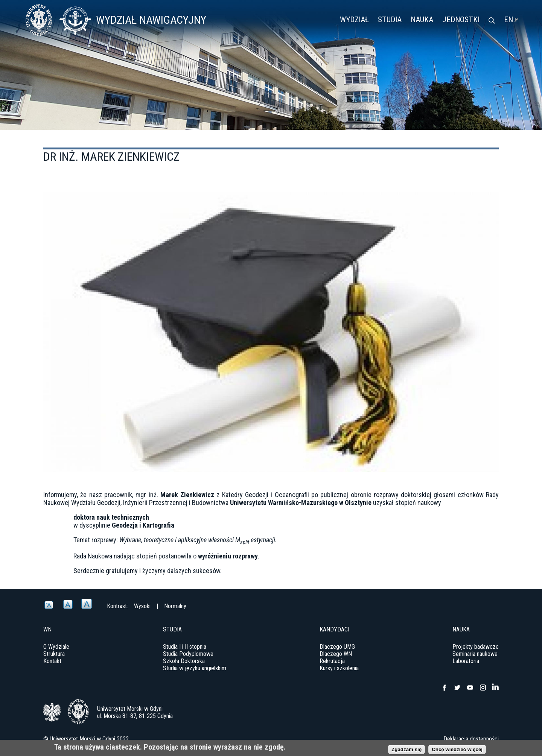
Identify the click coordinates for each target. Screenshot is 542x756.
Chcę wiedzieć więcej (457, 751)
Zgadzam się (406, 751)
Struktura (54, 654)
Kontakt (52, 661)
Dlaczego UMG (337, 647)
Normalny (175, 606)
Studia (390, 20)
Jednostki (461, 20)
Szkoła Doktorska (184, 661)
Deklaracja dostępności (471, 739)
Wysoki (142, 606)
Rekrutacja (332, 661)
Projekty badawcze (476, 647)
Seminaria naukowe (475, 654)
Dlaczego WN (336, 654)
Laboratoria (466, 661)
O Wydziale (56, 647)
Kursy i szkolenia (339, 668)
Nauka (422, 20)
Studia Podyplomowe (188, 654)
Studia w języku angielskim (195, 668)
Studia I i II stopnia (185, 647)
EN (511, 20)
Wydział (354, 20)
